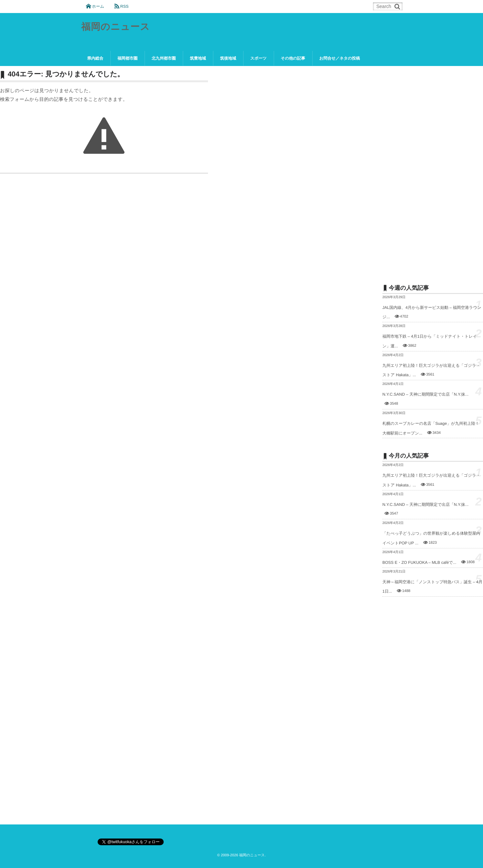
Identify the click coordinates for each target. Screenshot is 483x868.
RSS (124, 6)
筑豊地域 (198, 58)
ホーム (98, 6)
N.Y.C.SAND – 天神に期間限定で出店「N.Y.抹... (425, 394)
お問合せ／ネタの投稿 (340, 58)
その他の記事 (293, 58)
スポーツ (258, 58)
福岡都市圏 (127, 58)
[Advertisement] (433, 170)
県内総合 (95, 58)
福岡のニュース (116, 27)
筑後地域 (228, 58)
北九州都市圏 (164, 58)
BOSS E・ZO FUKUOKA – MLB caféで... (419, 562)
